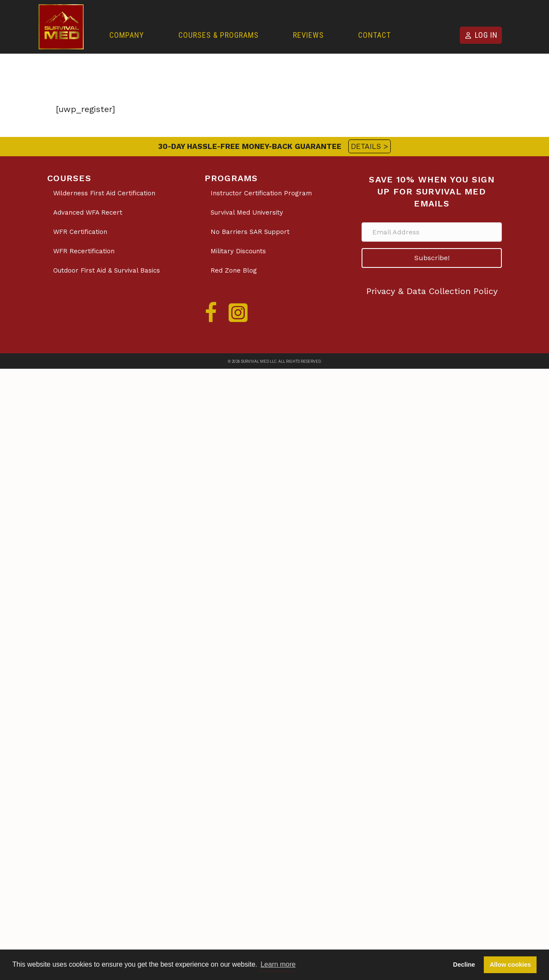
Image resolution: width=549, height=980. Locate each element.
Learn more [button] (278, 964)
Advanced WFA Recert (88, 212)
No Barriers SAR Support (250, 232)
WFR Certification (80, 232)
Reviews (308, 35)
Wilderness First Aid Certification (104, 193)
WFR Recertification (84, 251)
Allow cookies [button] (510, 965)
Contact (374, 35)
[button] (432, 258)
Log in (486, 35)
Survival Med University (247, 212)
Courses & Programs (219, 35)
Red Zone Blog (234, 270)
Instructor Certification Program (261, 193)
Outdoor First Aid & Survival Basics (107, 270)
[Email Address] (432, 232)
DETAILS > (370, 146)
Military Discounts (238, 251)
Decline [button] (464, 965)
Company (127, 35)
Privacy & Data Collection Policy (432, 291)
